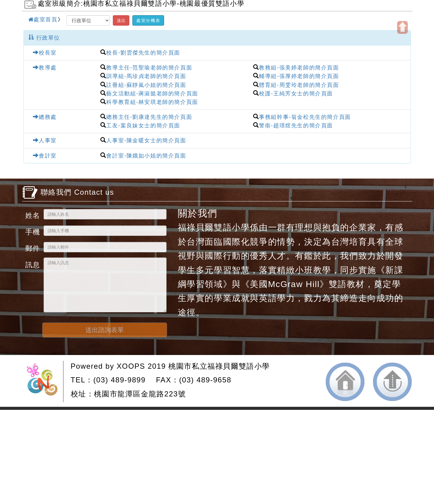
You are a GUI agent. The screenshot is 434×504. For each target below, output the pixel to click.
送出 (121, 20)
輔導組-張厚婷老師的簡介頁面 (299, 76)
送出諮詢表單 (105, 330)
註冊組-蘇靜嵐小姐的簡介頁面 (146, 85)
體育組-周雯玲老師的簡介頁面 (299, 85)
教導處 (45, 68)
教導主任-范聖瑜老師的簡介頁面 (149, 68)
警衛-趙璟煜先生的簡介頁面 (296, 126)
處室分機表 (148, 20)
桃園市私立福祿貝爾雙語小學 (219, 366)
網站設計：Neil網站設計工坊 (44, 382)
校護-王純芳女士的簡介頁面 (296, 94)
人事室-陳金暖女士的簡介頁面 (146, 140)
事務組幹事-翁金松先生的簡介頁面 (305, 117)
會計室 (45, 156)
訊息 (32, 265)
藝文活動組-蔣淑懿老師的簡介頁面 (152, 94)
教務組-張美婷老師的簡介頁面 (299, 68)
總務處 (45, 117)
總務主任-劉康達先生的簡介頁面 (149, 117)
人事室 (45, 140)
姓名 (32, 215)
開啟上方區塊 (402, 27)
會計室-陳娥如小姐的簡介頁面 (146, 156)
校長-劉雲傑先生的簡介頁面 (143, 53)
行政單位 (44, 38)
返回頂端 (392, 382)
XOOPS (131, 366)
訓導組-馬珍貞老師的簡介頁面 (146, 76)
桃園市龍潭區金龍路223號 (140, 394)
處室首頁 (43, 20)
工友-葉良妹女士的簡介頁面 (143, 126)
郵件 (32, 248)
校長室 (45, 53)
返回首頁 (345, 382)
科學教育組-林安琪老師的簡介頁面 (152, 102)
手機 (32, 232)
